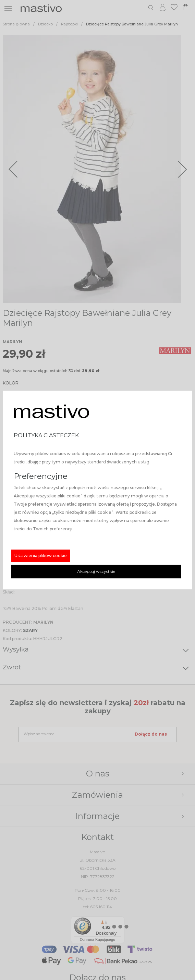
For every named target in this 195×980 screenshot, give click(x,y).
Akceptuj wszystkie (96, 571)
